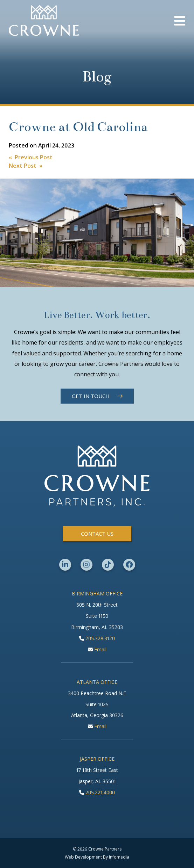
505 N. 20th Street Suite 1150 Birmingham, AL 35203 (97, 616)
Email (97, 649)
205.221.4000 (97, 792)
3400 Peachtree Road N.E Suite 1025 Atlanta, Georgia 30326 (97, 704)
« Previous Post (31, 157)
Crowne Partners (44, 21)
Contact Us (97, 534)
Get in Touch (91, 396)
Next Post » (26, 166)
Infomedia (119, 857)
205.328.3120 (97, 638)
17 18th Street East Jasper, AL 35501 (97, 776)
